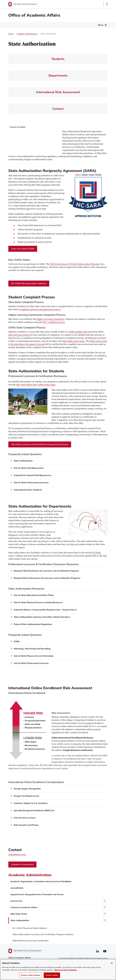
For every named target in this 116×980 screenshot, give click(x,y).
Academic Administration (27, 34)
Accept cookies (52, 975)
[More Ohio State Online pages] (105, 914)
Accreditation (17, 888)
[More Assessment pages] (105, 901)
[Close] (112, 963)
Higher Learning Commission (50, 319)
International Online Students (28, 490)
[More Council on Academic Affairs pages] (105, 907)
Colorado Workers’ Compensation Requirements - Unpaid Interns (45, 610)
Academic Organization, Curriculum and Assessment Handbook (41, 882)
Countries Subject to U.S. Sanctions (31, 803)
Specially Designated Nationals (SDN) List (34, 811)
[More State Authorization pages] (105, 920)
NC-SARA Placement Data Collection (30, 928)
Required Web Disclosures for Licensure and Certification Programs (46, 571)
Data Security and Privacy (26, 825)
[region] (58, 969)
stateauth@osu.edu (17, 855)
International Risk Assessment (58, 92)
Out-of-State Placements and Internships (34, 656)
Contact (58, 109)
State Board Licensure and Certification (31, 941)
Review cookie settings (30, 975)
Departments (58, 76)
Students (58, 59)
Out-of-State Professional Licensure (31, 483)
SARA (17, 641)
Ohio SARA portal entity (73, 341)
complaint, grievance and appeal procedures (40, 310)
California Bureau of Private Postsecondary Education (75, 264)
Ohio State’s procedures (19, 335)
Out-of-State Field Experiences (29, 468)
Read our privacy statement (66, 970)
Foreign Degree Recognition (27, 789)
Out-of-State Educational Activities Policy (34, 595)
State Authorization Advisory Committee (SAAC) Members (42, 617)
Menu (101, 25)
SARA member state (78, 332)
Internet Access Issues (25, 818)
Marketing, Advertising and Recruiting (32, 649)
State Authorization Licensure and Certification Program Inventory (43, 934)
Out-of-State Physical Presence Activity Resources (38, 603)
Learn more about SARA (23, 249)
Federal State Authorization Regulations (33, 624)
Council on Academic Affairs (24, 907)
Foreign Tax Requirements (26, 796)
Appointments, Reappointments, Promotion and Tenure (37, 894)
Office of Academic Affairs (34, 15)
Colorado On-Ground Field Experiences (33, 475)
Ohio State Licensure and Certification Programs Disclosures (40, 444)
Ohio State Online (19, 914)
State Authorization (20, 920)
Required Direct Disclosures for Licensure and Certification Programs (47, 578)
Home (11, 34)
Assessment (16, 901)
